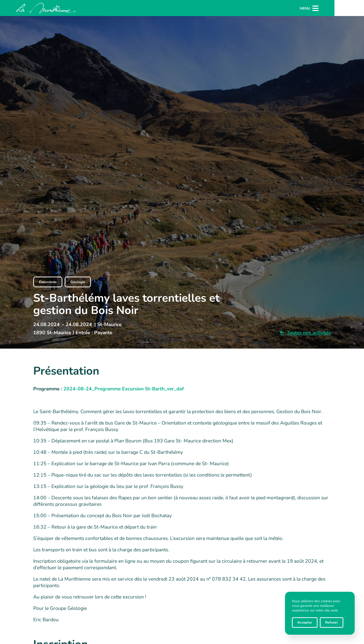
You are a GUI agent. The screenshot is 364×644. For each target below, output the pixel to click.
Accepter (305, 622)
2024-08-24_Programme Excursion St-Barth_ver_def (124, 389)
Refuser (332, 622)
